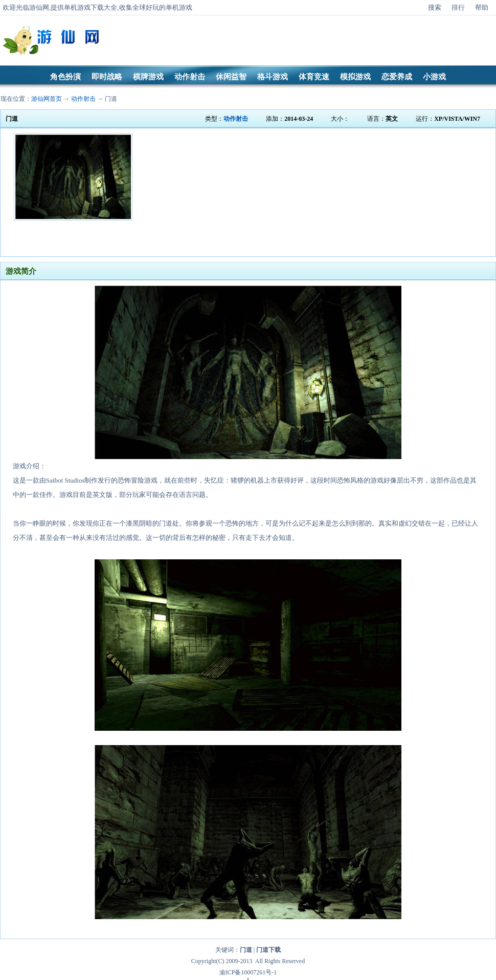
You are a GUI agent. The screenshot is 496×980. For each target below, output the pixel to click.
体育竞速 (314, 77)
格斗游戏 (273, 77)
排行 (458, 7)
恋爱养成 (397, 77)
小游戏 (434, 77)
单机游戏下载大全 (91, 7)
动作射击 (190, 77)
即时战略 (107, 77)
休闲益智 (231, 77)
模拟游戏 (355, 77)
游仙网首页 (47, 99)
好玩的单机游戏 (169, 7)
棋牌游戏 (148, 77)
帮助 (482, 7)
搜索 (435, 7)
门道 (111, 99)
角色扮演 (65, 77)
